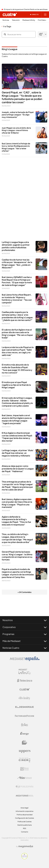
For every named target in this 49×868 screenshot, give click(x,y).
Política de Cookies (25, 822)
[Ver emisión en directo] (34, 15)
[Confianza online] (24, 858)
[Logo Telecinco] (25, 681)
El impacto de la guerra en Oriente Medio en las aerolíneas (26, 9)
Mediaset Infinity (29, 20)
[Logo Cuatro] (25, 689)
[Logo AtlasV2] (24, 778)
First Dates (42, 20)
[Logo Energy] (25, 734)
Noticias (6, 20)
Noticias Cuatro (24, 648)
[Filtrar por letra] (46, 34)
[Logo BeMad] (25, 742)
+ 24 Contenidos (24, 592)
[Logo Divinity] (25, 698)
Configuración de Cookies (24, 818)
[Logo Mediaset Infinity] (25, 672)
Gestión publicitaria (24, 825)
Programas (24, 634)
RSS (25, 828)
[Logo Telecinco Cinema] (25, 760)
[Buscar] (41, 34)
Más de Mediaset (24, 641)
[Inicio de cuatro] (10, 15)
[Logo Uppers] (25, 751)
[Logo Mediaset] (25, 660)
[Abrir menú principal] (45, 15)
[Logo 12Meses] (24, 769)
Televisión (16, 20)
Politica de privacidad (25, 815)
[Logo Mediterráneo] (25, 795)
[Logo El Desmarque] (24, 707)
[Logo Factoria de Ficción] (25, 716)
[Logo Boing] (25, 725)
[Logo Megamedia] (26, 846)
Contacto (25, 832)
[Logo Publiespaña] (25, 787)
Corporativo (24, 627)
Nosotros (24, 620)
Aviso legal (24, 808)
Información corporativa (24, 811)
